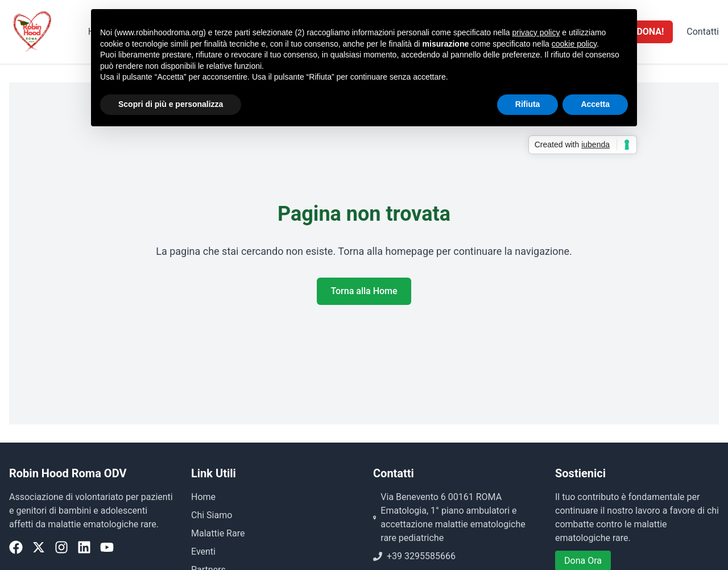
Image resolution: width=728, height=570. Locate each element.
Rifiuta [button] (528, 104)
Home (203, 497)
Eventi (203, 552)
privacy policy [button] (536, 32)
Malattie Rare (218, 533)
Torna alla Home (364, 291)
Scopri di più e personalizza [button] (171, 104)
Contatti (703, 32)
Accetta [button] (595, 104)
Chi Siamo (212, 515)
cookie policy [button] (574, 44)
